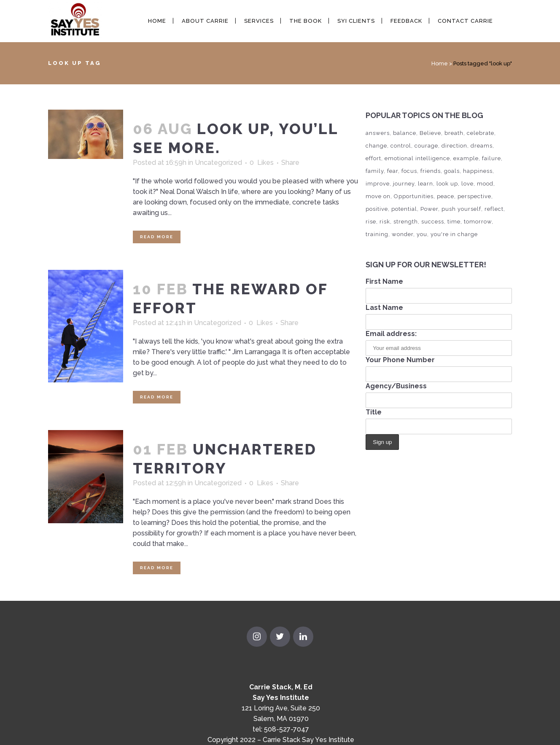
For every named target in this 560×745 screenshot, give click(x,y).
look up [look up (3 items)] (447, 184)
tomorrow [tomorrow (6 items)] (478, 222)
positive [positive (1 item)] (377, 209)
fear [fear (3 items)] (393, 171)
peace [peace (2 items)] (446, 196)
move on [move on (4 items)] (378, 196)
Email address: (391, 334)
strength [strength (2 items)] (406, 222)
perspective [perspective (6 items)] (474, 196)
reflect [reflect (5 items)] (494, 209)
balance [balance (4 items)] (405, 133)
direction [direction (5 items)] (454, 146)
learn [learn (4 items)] (425, 184)
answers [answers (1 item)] (378, 133)
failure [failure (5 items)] (491, 158)
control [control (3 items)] (401, 146)
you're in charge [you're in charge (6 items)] (454, 234)
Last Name (384, 308)
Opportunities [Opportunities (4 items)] (414, 196)
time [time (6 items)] (454, 222)
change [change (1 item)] (376, 146)
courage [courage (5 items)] (426, 146)
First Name (384, 281)
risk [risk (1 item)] (385, 222)
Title (374, 412)
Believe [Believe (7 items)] (430, 133)
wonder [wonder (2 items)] (402, 234)
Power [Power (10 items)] (429, 209)
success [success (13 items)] (433, 222)
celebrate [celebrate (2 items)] (481, 133)
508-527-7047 (287, 729)
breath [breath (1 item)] (454, 133)
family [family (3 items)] (375, 171)
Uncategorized (218, 163)
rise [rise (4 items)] (371, 222)
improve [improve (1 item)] (378, 184)
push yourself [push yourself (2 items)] (461, 209)
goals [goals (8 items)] (452, 171)
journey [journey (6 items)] (404, 184)
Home (440, 63)
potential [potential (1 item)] (404, 209)
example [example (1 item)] (466, 158)
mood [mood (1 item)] (485, 184)
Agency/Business (396, 386)
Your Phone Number (400, 360)
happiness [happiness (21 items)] (478, 171)
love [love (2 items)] (467, 184)
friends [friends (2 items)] (431, 171)
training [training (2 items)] (377, 234)
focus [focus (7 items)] (409, 171)
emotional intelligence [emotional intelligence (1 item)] (417, 158)
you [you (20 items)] (422, 234)
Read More (157, 237)
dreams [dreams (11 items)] (482, 146)
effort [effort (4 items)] (373, 158)
